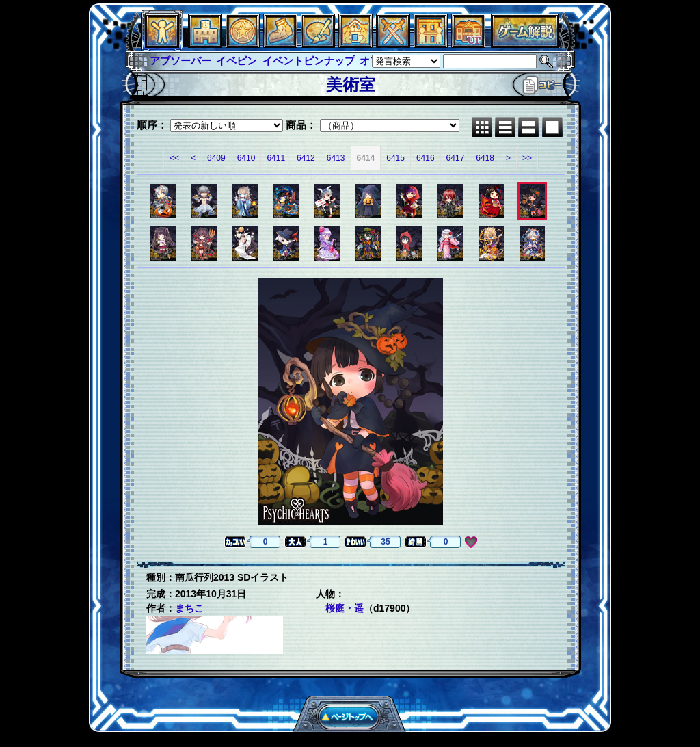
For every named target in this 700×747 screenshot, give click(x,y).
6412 (306, 158)
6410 (246, 158)
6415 (395, 158)
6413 (336, 158)
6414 (366, 158)
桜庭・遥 (345, 608)
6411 (276, 158)
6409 (216, 158)
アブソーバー (180, 61)
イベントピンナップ (309, 61)
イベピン (237, 61)
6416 (426, 158)
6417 (456, 158)
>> (527, 158)
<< (174, 158)
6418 (485, 158)
